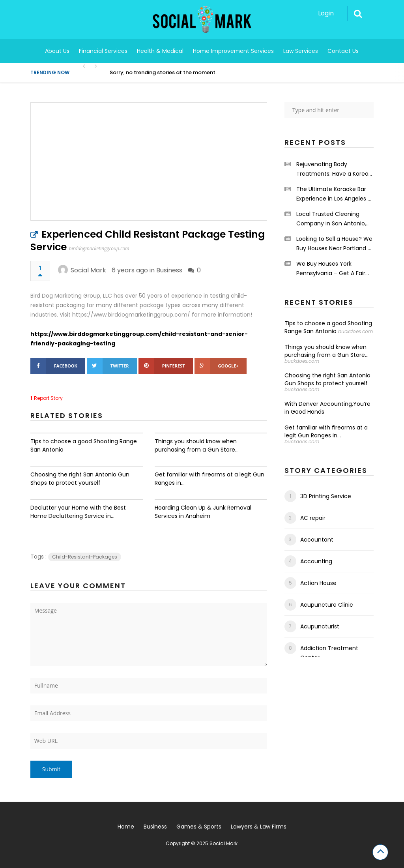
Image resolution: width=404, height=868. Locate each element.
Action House (318, 583)
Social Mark (88, 270)
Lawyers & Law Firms (259, 827)
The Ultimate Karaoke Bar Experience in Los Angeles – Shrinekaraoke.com (334, 194)
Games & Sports (199, 827)
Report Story (48, 398)
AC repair (313, 518)
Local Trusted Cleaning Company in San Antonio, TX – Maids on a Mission (331, 219)
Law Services (301, 51)
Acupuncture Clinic (327, 605)
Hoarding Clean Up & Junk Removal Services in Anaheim (203, 512)
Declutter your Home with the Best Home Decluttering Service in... (78, 512)
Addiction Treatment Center (329, 653)
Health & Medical (160, 51)
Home (126, 827)
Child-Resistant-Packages (85, 557)
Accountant (317, 540)
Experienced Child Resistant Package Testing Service (148, 241)
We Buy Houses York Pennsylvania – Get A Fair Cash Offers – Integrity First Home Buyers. (334, 269)
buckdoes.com (355, 331)
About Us (57, 51)
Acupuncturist (320, 626)
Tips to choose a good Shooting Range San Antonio (84, 445)
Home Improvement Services (233, 51)
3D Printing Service (326, 496)
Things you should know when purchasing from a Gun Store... (197, 445)
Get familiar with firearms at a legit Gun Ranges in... (209, 479)
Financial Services (103, 51)
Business (169, 270)
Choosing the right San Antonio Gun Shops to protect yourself (80, 479)
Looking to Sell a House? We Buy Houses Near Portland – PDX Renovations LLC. (334, 244)
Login (326, 13)
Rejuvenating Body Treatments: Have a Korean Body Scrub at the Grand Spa (334, 169)
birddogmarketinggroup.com (99, 248)
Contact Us (343, 51)
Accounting (316, 561)
